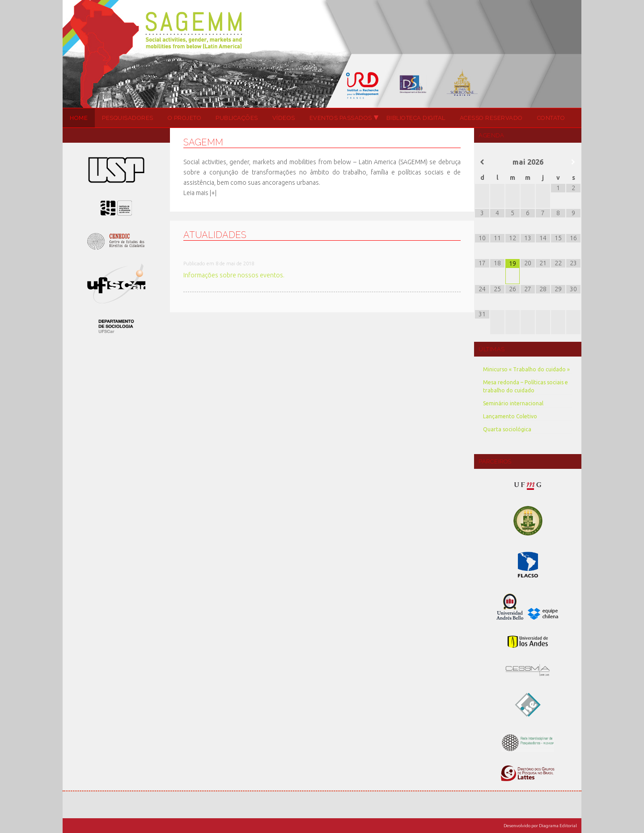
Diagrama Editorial (558, 826)
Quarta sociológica (507, 429)
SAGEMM (322, 54)
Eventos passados (340, 118)
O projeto (185, 118)
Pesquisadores (128, 118)
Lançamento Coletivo (510, 416)
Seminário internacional (513, 403)
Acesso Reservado (491, 118)
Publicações (237, 118)
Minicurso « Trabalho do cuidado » (526, 369)
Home (79, 118)
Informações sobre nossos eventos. (234, 275)
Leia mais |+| (200, 193)
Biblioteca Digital (416, 118)
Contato (551, 118)
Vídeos (284, 118)
